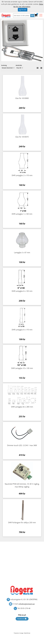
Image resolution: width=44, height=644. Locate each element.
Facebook (22, 619)
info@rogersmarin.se (27, 604)
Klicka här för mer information (28, 5)
